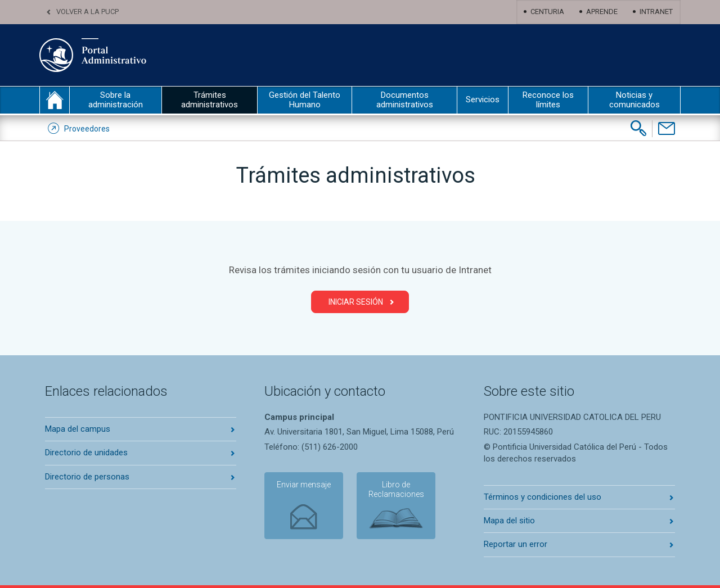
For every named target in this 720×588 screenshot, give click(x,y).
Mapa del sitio (509, 521)
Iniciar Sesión (356, 302)
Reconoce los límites (548, 100)
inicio (55, 100)
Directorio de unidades (86, 453)
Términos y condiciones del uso (543, 497)
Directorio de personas (87, 477)
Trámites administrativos (210, 100)
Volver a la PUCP (87, 12)
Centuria (547, 12)
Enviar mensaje (304, 485)
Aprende (602, 12)
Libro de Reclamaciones (396, 489)
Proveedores (87, 129)
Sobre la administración (116, 100)
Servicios (483, 99)
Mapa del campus (78, 429)
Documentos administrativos (405, 100)
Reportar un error (516, 544)
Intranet (656, 12)
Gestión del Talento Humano (305, 100)
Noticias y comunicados (634, 100)
